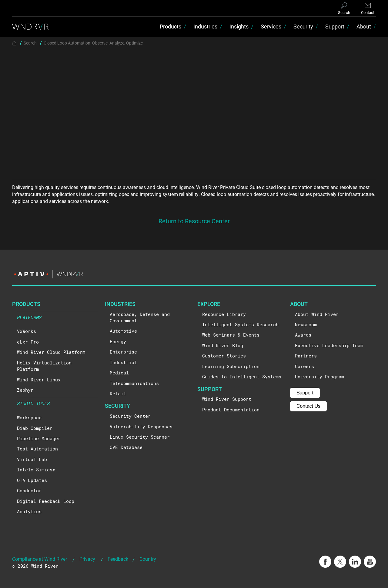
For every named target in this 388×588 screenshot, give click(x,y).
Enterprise (123, 352)
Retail (118, 394)
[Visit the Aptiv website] (194, 275)
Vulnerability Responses (141, 427)
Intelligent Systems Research (240, 325)
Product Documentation (231, 410)
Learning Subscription (231, 367)
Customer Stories (224, 356)
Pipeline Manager (39, 439)
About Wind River (317, 314)
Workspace (29, 418)
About (364, 27)
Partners (306, 356)
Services (271, 27)
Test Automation (37, 449)
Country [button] (148, 559)
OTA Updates (32, 480)
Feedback (118, 559)
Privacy (87, 559)
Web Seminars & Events (231, 335)
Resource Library (224, 314)
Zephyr (25, 390)
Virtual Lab (32, 460)
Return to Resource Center (194, 221)
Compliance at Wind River (40, 559)
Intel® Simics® (36, 470)
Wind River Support (227, 400)
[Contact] (368, 9)
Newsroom (306, 325)
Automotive (123, 331)
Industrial (123, 363)
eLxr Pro (28, 342)
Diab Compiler (35, 428)
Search (30, 43)
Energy (118, 342)
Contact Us (308, 406)
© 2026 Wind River (35, 566)
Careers (304, 367)
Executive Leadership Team (329, 346)
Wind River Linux (39, 380)
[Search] (344, 9)
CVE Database (126, 448)
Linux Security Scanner (140, 437)
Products (171, 27)
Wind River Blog (223, 346)
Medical (119, 373)
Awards (303, 335)
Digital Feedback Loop (46, 501)
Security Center (130, 416)
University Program (319, 377)
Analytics (29, 512)
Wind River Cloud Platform (51, 353)
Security (303, 27)
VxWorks (27, 332)
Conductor (29, 491)
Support (335, 27)
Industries (205, 27)
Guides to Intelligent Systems (242, 377)
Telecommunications (134, 384)
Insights (239, 27)
